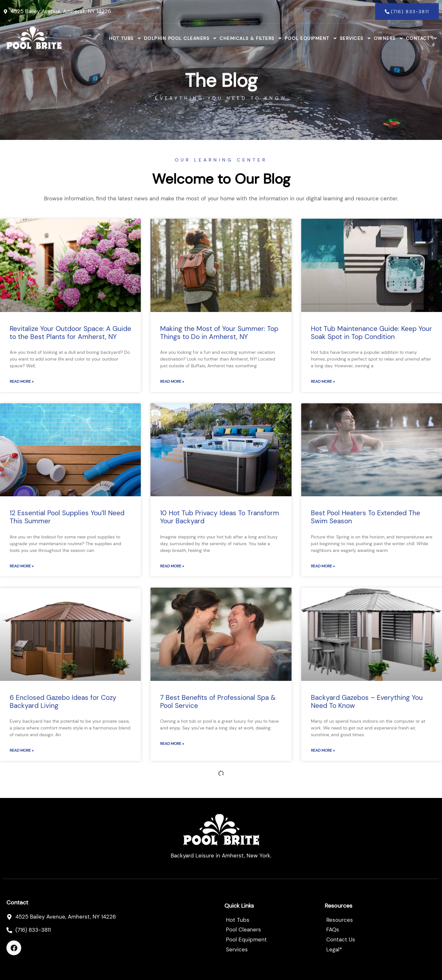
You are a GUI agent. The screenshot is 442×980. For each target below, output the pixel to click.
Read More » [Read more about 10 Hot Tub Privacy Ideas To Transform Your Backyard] (172, 566)
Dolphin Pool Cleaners (181, 38)
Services (356, 38)
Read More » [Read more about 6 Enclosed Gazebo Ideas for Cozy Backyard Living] (22, 750)
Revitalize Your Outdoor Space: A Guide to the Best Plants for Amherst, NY (70, 333)
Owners (389, 38)
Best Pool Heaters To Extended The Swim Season (365, 517)
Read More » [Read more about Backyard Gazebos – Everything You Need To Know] (323, 750)
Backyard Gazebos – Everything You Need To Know (367, 702)
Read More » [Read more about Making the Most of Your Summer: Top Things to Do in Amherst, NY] (172, 381)
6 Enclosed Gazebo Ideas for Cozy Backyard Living (63, 702)
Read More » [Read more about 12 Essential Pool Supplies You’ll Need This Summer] (22, 566)
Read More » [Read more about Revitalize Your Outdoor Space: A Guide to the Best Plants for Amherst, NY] (22, 381)
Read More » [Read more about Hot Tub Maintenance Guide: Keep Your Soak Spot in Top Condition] (323, 381)
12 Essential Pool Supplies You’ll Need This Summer (67, 517)
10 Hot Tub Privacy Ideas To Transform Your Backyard (220, 517)
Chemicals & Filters (251, 38)
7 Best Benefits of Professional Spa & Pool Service (218, 702)
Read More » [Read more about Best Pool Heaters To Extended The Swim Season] (323, 566)
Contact (422, 38)
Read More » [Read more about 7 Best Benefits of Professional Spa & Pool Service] (172, 744)
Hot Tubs (125, 38)
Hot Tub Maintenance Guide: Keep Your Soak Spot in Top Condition (371, 333)
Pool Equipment (311, 38)
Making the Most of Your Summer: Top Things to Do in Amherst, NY (219, 333)
